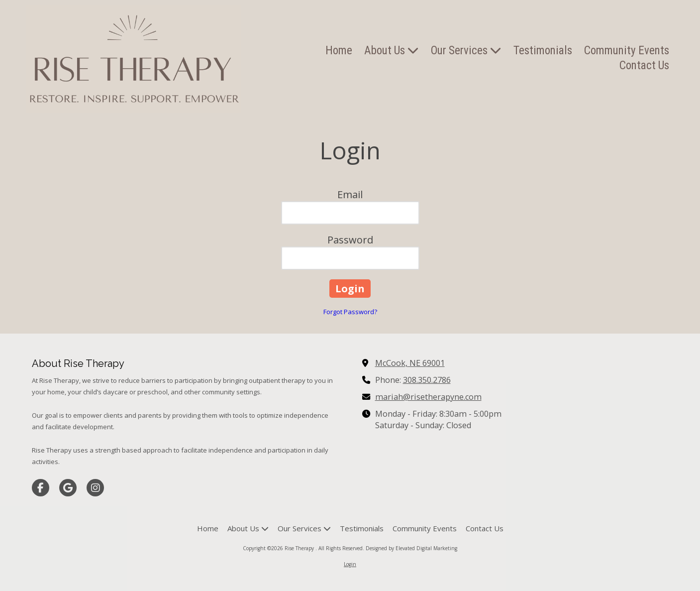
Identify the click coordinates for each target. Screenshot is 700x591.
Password (350, 240)
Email (350, 194)
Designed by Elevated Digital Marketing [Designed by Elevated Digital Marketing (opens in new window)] (411, 548)
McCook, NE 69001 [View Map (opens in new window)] (410, 363)
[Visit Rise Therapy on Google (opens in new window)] (68, 488)
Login (350, 564)
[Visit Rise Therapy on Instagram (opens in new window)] (95, 488)
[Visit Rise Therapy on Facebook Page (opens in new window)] (41, 488)
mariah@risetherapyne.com (428, 397)
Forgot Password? (350, 312)
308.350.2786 (427, 380)
